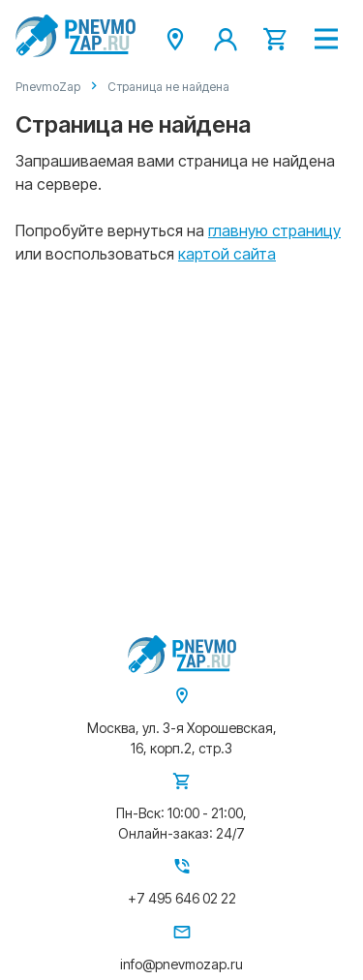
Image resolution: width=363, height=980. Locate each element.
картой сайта (227, 254)
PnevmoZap (48, 87)
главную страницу (274, 230)
